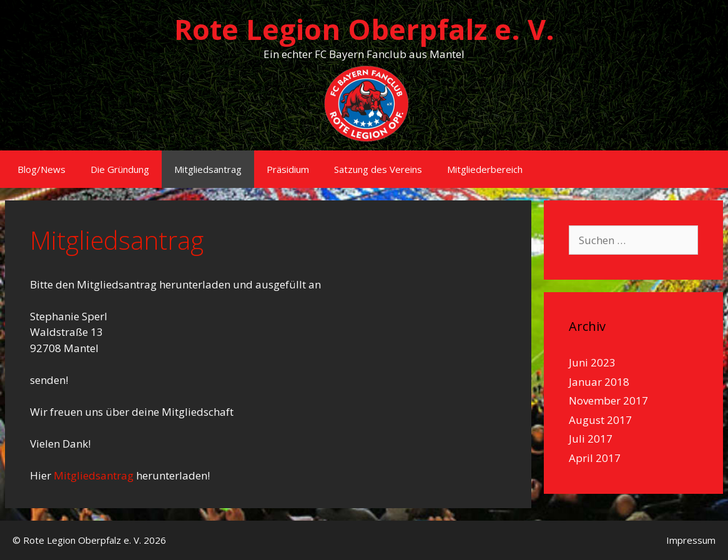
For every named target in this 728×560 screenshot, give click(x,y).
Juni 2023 (592, 362)
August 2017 (600, 420)
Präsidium (288, 169)
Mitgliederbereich (485, 169)
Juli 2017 (591, 439)
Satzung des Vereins (378, 169)
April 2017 (595, 458)
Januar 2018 (599, 382)
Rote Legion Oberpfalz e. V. (364, 29)
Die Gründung (120, 169)
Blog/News (42, 169)
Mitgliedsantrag (208, 169)
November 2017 (608, 400)
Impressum (691, 540)
